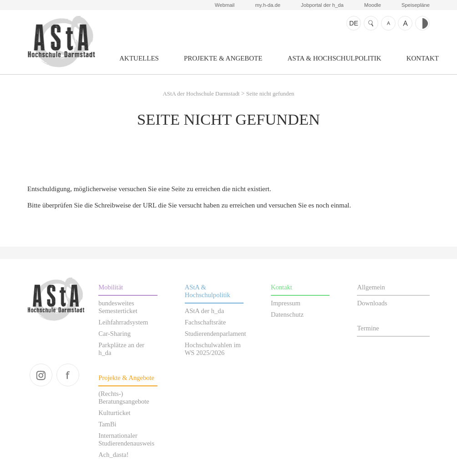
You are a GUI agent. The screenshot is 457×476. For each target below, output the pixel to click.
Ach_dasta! (113, 455)
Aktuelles (139, 58)
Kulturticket (114, 413)
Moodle (373, 5)
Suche (371, 23)
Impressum (286, 303)
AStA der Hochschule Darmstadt (61, 41)
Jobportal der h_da (322, 5)
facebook (68, 375)
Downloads (372, 303)
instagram (41, 375)
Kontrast (422, 23)
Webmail (225, 5)
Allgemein (371, 287)
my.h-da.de (267, 5)
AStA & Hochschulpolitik (334, 58)
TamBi (107, 424)
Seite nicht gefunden (270, 94)
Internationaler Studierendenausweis (126, 439)
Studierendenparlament (216, 334)
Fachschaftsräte (205, 322)
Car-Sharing (114, 334)
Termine (368, 328)
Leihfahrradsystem (123, 322)
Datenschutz (287, 314)
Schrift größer (405, 23)
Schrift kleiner (388, 23)
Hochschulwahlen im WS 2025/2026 (213, 349)
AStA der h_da (204, 311)
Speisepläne (416, 5)
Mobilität (111, 287)
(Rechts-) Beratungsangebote (124, 398)
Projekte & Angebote (223, 58)
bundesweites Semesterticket (118, 307)
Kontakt (423, 58)
